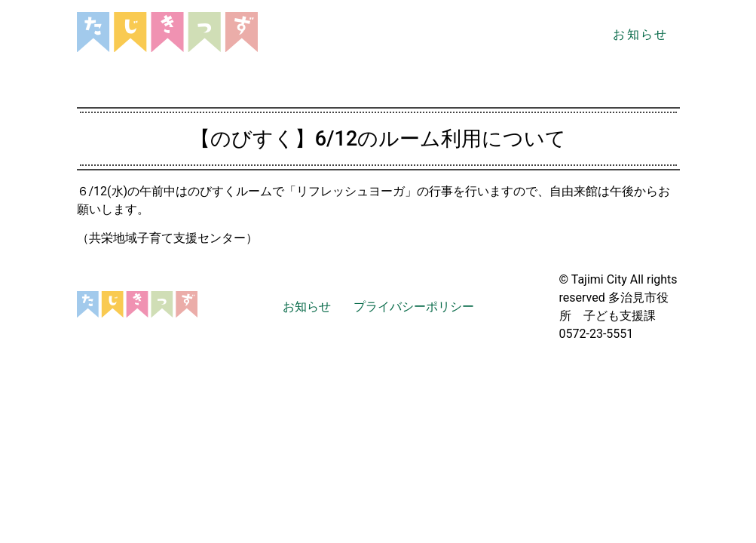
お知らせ (640, 34)
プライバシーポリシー (414, 307)
